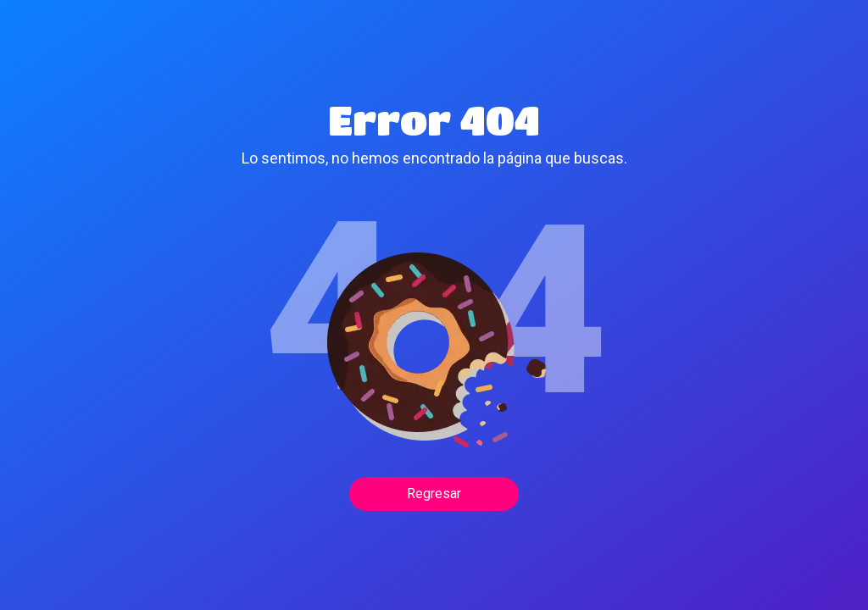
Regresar (434, 494)
